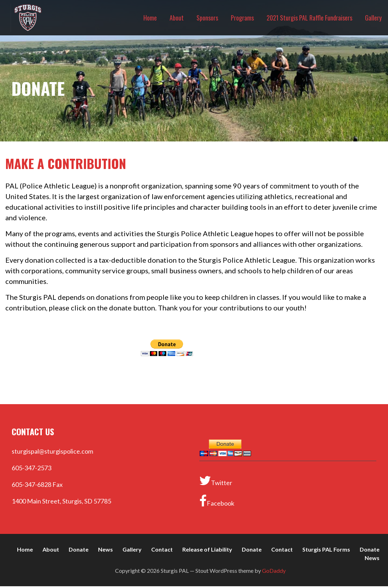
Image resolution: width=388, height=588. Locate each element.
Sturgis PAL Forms (326, 549)
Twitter (216, 481)
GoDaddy (274, 570)
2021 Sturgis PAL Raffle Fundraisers (309, 18)
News (105, 549)
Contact (162, 549)
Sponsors (207, 18)
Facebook (217, 501)
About (177, 18)
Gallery (373, 18)
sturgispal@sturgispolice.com (52, 451)
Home (150, 18)
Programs (242, 18)
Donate (79, 549)
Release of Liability (207, 549)
